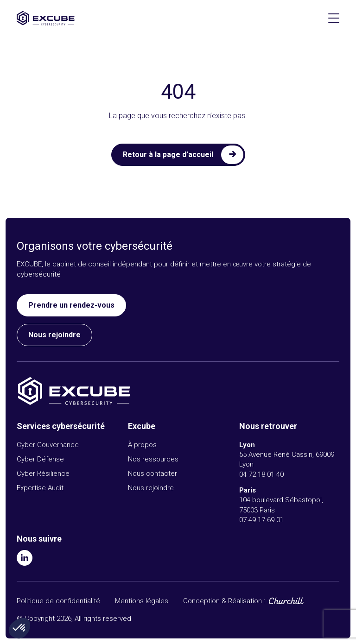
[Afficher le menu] (334, 18)
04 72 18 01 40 (261, 474)
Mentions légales (142, 601)
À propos (142, 445)
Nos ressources (153, 459)
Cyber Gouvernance (48, 445)
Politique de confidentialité (58, 601)
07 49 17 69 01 (261, 520)
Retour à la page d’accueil (168, 155)
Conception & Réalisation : (224, 601)
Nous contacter (153, 474)
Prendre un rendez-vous (71, 305)
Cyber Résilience (43, 474)
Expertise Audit (40, 488)
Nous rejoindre (54, 335)
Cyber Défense (40, 459)
